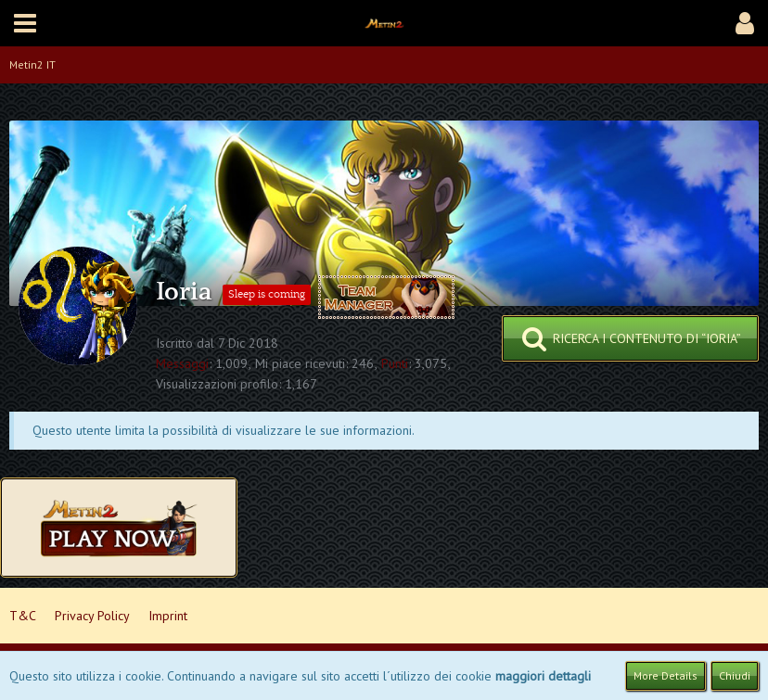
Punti (395, 363)
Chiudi (735, 675)
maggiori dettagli (543, 676)
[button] (25, 23)
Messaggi (182, 363)
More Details (666, 675)
